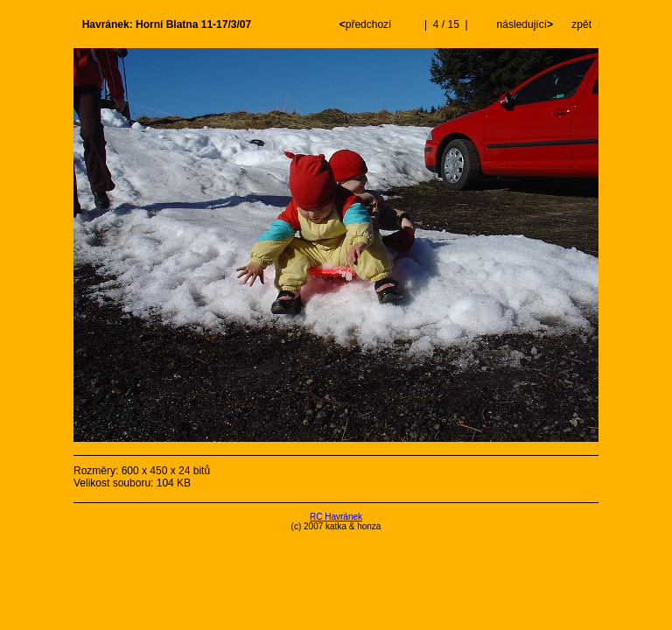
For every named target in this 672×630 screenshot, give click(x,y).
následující (523, 24)
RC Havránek (336, 517)
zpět (581, 24)
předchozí (367, 24)
